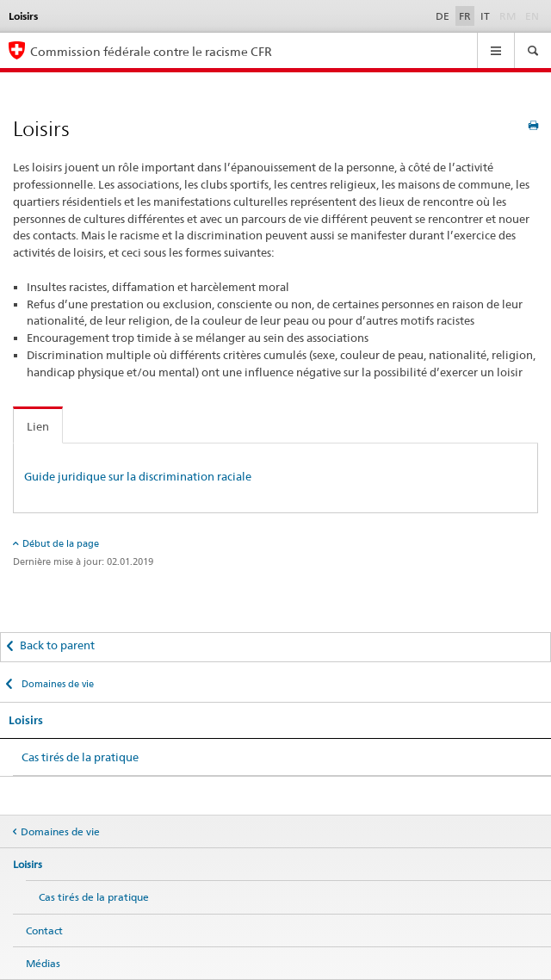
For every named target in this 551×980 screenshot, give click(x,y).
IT (485, 16)
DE (443, 16)
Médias (43, 963)
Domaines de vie (56, 684)
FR (465, 16)
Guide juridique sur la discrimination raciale (138, 476)
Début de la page (61, 543)
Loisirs (26, 720)
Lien (38, 426)
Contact (44, 930)
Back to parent (57, 645)
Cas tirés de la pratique (80, 757)
